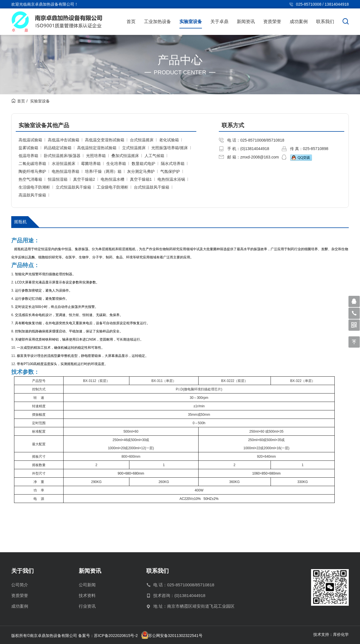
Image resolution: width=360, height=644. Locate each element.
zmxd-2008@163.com (259, 157)
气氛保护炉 (170, 171)
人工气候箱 (154, 156)
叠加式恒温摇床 (125, 156)
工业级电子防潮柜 (112, 187)
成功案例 (299, 22)
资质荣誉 (272, 22)
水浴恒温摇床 (64, 164)
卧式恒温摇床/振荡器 (62, 156)
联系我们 (325, 22)
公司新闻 (87, 585)
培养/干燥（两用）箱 (103, 171)
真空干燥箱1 (141, 179)
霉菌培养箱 (91, 164)
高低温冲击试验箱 (64, 140)
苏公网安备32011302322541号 (175, 636)
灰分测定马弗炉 (141, 171)
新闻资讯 (246, 22)
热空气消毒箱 (30, 179)
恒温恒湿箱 (58, 179)
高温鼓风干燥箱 (32, 195)
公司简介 (20, 585)
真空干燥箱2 (84, 179)
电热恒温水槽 (112, 179)
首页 (131, 22)
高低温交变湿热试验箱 (105, 140)
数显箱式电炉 (143, 164)
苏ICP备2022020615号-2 (116, 636)
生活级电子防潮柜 (34, 187)
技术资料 (87, 595)
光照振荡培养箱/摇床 (170, 148)
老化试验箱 (169, 140)
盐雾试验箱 (28, 148)
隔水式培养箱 (173, 164)
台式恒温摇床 (142, 140)
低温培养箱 (28, 156)
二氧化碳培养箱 (32, 164)
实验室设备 (191, 22)
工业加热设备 (157, 22)
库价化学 (341, 634)
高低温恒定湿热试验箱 (97, 148)
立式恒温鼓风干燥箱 (73, 187)
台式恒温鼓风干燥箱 (152, 187)
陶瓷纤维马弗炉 (32, 171)
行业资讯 (87, 606)
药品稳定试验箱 (58, 148)
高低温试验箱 (30, 140)
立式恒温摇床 (134, 148)
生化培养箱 (116, 164)
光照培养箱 (96, 156)
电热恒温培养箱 (66, 171)
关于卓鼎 (219, 22)
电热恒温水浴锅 (171, 179)
